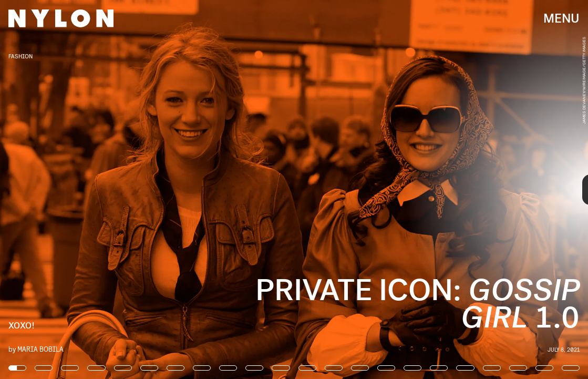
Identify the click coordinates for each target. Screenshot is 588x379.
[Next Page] (391, 189)
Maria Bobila (40, 349)
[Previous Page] (97, 189)
